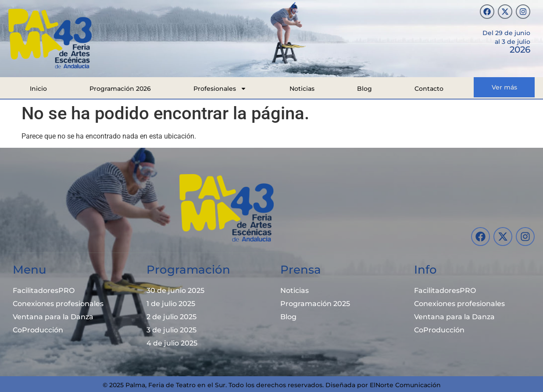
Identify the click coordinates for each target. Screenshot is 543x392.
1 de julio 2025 (171, 304)
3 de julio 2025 (171, 330)
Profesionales (220, 89)
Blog (364, 89)
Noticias (302, 89)
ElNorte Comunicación (405, 385)
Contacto (429, 89)
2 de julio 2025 (171, 317)
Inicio (38, 89)
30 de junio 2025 (175, 290)
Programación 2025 (315, 304)
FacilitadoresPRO (44, 290)
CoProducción (38, 330)
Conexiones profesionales (58, 304)
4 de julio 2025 (172, 343)
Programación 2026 (120, 89)
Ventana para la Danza (53, 317)
